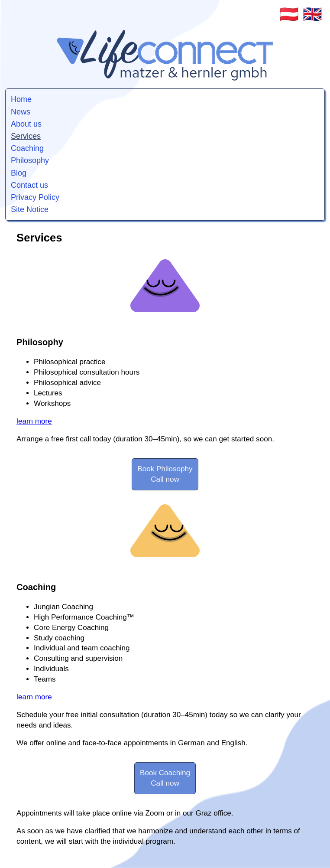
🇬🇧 (312, 14)
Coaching (27, 148)
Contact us (29, 185)
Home (21, 99)
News (21, 112)
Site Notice (30, 209)
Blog (19, 173)
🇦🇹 (289, 14)
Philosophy (30, 160)
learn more (34, 421)
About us (26, 124)
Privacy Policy (35, 197)
